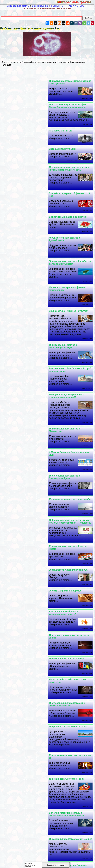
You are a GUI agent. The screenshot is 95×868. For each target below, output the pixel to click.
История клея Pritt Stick (18, 107)
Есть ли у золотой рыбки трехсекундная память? (64, 393)
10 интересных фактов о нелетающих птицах (64, 231)
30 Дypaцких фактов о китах (66, 719)
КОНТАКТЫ (58, 6)
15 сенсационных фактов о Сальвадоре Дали (66, 305)
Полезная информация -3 (76, 811)
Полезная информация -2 (46, 811)
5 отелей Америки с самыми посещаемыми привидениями (67, 506)
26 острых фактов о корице (20, 371)
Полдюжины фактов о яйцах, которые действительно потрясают (25, 757)
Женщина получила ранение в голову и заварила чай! (67, 257)
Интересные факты (76, 2)
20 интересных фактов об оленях (23, 557)
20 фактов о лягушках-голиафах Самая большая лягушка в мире (23, 82)
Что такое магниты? (62, 107)
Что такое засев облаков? (65, 653)
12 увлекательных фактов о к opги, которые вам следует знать (70, 127)
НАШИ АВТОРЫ (76, 6)
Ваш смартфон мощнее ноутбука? (24, 196)
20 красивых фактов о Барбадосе (24, 442)
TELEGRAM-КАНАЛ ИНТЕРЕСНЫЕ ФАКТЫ (47, 9)
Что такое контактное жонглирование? (62, 691)
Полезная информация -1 (15, 811)
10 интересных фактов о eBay (67, 416)
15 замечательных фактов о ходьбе (25, 303)
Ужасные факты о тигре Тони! (22, 470)
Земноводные (40, 6)
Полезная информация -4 (15, 814)
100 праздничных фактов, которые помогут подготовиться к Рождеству (25, 325)
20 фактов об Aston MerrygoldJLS (23, 350)
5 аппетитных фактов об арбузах (23, 149)
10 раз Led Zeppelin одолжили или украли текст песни (70, 558)
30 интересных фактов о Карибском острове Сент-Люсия (25, 171)
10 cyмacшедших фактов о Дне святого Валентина (68, 443)
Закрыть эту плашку (56, 865)
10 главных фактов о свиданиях (23, 653)
